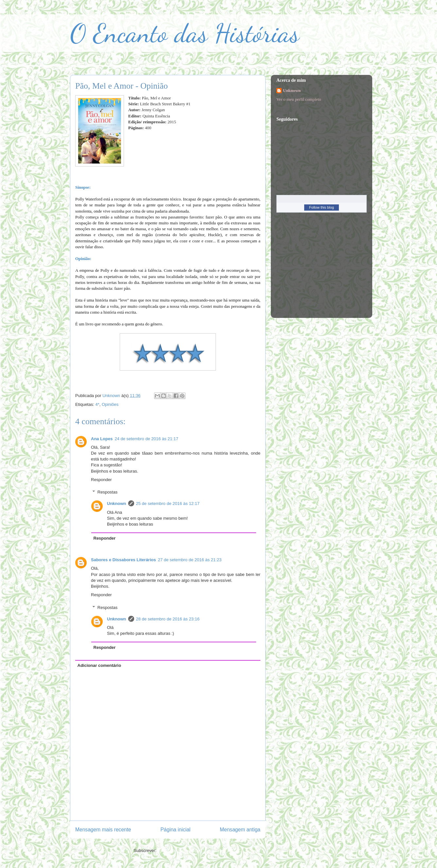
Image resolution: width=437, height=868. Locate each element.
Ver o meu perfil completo (299, 99)
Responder (101, 480)
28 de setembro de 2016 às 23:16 (168, 619)
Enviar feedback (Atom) (180, 851)
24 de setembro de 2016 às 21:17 (146, 439)
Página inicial (175, 830)
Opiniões (110, 404)
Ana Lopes (102, 439)
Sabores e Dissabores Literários (123, 560)
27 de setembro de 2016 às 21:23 (190, 560)
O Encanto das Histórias (185, 33)
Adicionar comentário (99, 665)
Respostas (107, 492)
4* (97, 404)
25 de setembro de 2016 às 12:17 (168, 503)
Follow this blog (322, 207)
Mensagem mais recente (103, 830)
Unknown (117, 503)
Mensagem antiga (240, 830)
